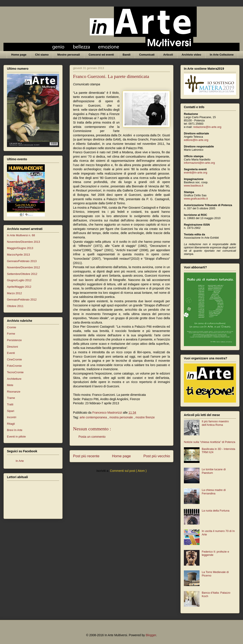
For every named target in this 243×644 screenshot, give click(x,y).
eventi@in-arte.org (196, 173)
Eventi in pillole (16, 437)
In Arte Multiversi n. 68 (21, 235)
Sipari (11, 411)
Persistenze (14, 340)
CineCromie (14, 359)
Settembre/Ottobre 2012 (22, 274)
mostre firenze (145, 417)
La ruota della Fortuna (216, 511)
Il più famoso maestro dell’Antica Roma (215, 423)
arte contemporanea (94, 417)
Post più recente (86, 456)
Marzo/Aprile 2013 (18, 255)
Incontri (12, 417)
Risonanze (14, 392)
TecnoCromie (15, 372)
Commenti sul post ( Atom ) (128, 471)
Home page (19, 55)
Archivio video (191, 55)
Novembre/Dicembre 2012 (23, 267)
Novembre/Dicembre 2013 (23, 242)
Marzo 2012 (14, 293)
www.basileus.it (194, 186)
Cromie (12, 327)
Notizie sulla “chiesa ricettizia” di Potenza (210, 442)
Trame (11, 398)
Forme (11, 334)
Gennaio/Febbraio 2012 (22, 300)
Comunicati (147, 55)
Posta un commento (92, 437)
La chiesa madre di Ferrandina (214, 492)
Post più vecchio (157, 456)
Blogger (151, 635)
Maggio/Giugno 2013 (20, 248)
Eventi (11, 353)
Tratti (10, 404)
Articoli (168, 55)
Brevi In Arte (15, 430)
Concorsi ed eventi (101, 55)
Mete (10, 385)
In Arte (20, 461)
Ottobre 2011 (15, 306)
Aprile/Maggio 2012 (19, 287)
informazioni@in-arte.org (199, 163)
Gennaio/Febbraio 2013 (22, 261)
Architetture (14, 379)
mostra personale (121, 417)
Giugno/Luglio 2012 (19, 280)
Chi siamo (42, 55)
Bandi (126, 55)
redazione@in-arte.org (207, 127)
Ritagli (11, 424)
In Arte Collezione (222, 55)
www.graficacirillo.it (196, 199)
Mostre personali (69, 55)
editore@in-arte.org (196, 140)
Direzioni (12, 347)
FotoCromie (14, 366)
